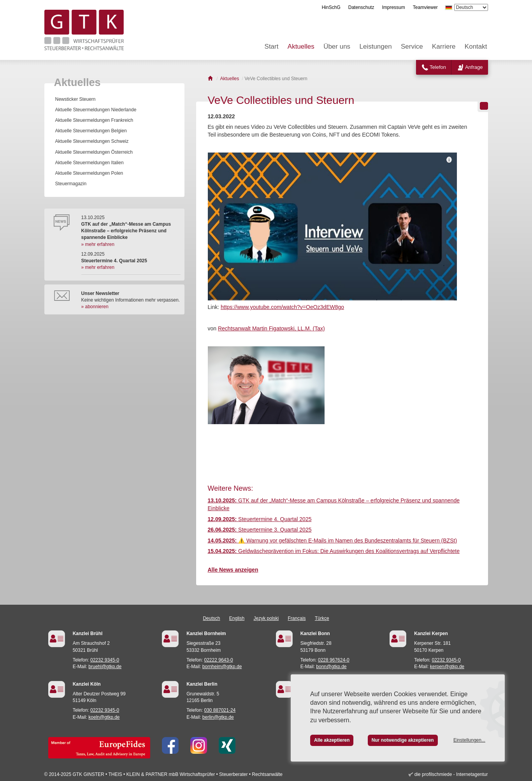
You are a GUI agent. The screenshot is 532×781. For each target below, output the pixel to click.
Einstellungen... (469, 740)
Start (272, 47)
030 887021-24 (220, 710)
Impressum (393, 7)
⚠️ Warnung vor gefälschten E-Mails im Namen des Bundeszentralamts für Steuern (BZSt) (333, 541)
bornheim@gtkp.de (222, 667)
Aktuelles (301, 47)
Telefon (438, 67)
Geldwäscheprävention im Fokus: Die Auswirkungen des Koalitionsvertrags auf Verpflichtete (334, 551)
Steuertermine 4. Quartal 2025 (260, 519)
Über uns (337, 47)
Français (297, 618)
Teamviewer (425, 7)
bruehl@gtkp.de (105, 667)
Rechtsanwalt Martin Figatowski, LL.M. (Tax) (271, 328)
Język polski (266, 618)
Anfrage (474, 67)
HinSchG (331, 7)
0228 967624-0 (334, 660)
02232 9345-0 (105, 660)
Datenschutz (361, 7)
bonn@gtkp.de (331, 667)
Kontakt (476, 47)
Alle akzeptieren (332, 740)
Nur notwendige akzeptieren (403, 740)
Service (412, 47)
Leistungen (375, 47)
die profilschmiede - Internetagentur (451, 774)
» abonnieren (95, 307)
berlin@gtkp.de (218, 717)
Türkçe (322, 618)
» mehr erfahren (98, 244)
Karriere (444, 47)
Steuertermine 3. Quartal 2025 (260, 530)
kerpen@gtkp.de (447, 667)
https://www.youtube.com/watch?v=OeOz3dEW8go (282, 307)
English (237, 618)
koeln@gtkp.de (104, 717)
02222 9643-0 (219, 660)
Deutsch (211, 618)
